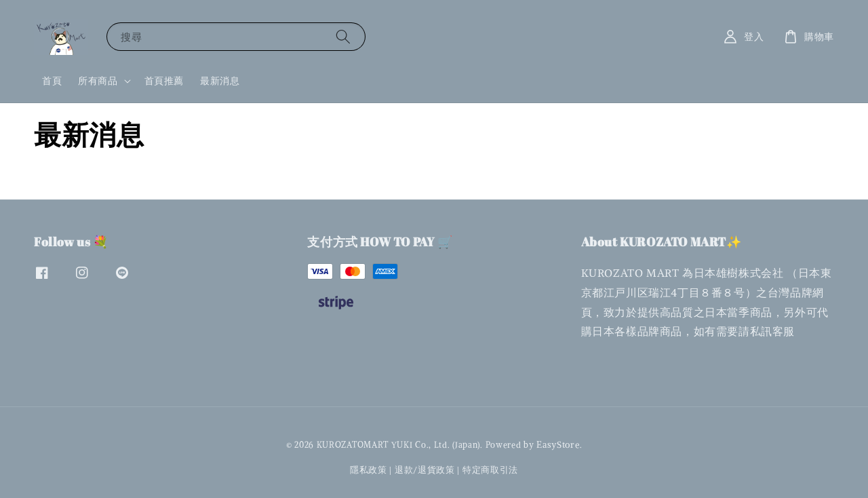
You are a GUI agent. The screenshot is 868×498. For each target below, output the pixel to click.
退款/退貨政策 (425, 470)
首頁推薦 (164, 81)
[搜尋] (343, 36)
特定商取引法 (490, 470)
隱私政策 (369, 470)
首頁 (52, 81)
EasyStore (558, 445)
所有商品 (98, 81)
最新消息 (220, 81)
